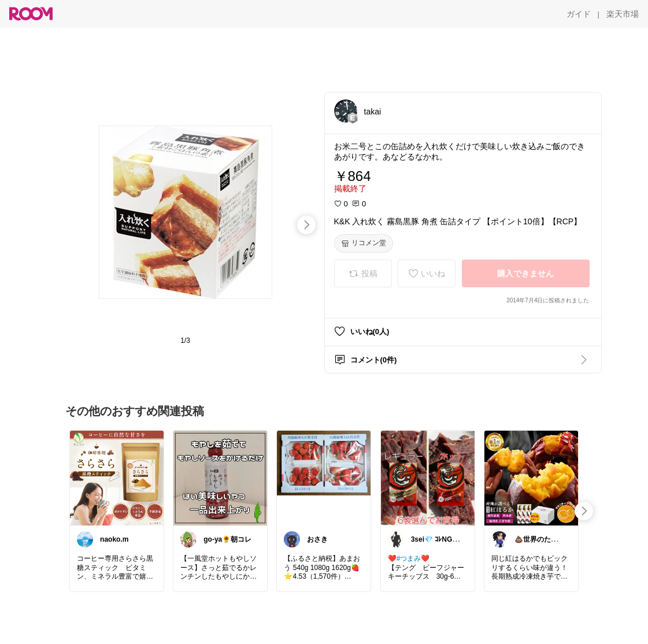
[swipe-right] (306, 225)
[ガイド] (579, 14)
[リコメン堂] (364, 243)
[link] (117, 478)
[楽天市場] (623, 14)
